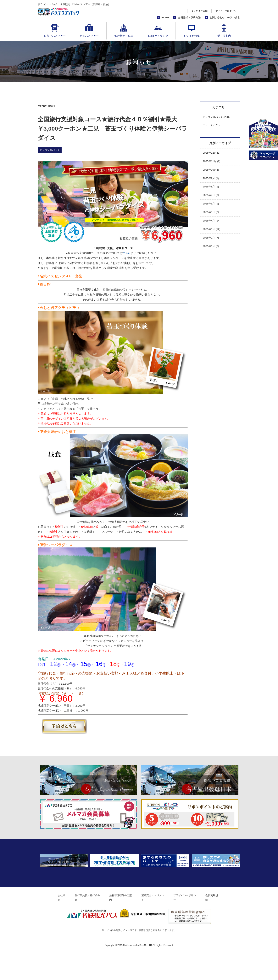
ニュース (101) (212, 126)
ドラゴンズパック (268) (218, 117)
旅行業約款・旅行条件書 (84, 924)
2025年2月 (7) (212, 244)
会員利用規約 (220, 924)
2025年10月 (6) (213, 172)
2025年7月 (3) (212, 199)
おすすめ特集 (192, 36)
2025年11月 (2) (213, 163)
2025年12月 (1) (213, 154)
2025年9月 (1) (212, 181)
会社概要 (56, 924)
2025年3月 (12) (213, 235)
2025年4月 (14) (213, 226)
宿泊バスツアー (89, 36)
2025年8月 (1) (212, 190)
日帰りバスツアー (55, 36)
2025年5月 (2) (212, 217)
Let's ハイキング (158, 36)
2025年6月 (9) (212, 208)
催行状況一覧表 (124, 36)
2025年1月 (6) (212, 253)
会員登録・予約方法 (189, 18)
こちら (127, 253)
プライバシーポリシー (190, 924)
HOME (165, 18)
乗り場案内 (224, 36)
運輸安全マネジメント (155, 924)
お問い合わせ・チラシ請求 (225, 18)
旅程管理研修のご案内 (120, 924)
